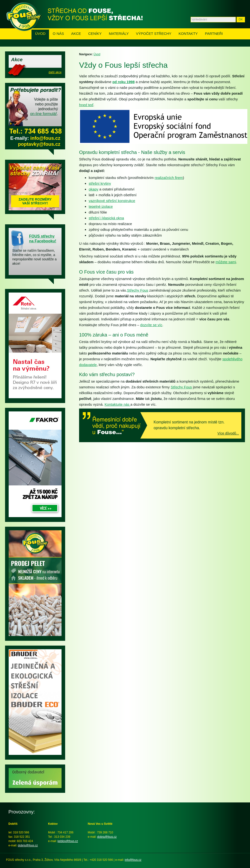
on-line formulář (43, 114)
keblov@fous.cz (68, 841)
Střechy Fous (137, 290)
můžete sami (226, 262)
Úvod (40, 34)
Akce (76, 34)
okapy (94, 189)
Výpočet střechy (154, 34)
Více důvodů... (228, 433)
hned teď (86, 105)
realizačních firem (169, 178)
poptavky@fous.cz (39, 144)
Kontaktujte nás (118, 404)
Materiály (119, 34)
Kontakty (188, 34)
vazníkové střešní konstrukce (112, 201)
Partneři (214, 34)
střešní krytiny (100, 183)
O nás (58, 34)
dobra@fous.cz (107, 837)
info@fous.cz (45, 138)
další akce (55, 72)
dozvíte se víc (151, 325)
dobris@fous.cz (28, 845)
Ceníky (95, 34)
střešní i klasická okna (106, 218)
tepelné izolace (101, 206)
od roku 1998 (123, 82)
